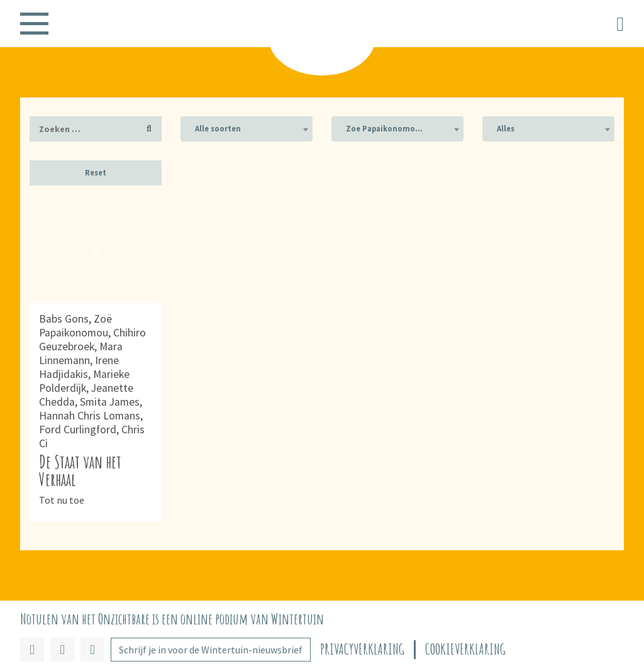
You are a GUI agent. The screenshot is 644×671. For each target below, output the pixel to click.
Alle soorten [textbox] (218, 129)
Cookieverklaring (465, 649)
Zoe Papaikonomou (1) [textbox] (390, 129)
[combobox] (247, 129)
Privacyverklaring (362, 649)
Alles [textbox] (506, 129)
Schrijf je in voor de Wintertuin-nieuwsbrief (211, 650)
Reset (96, 173)
